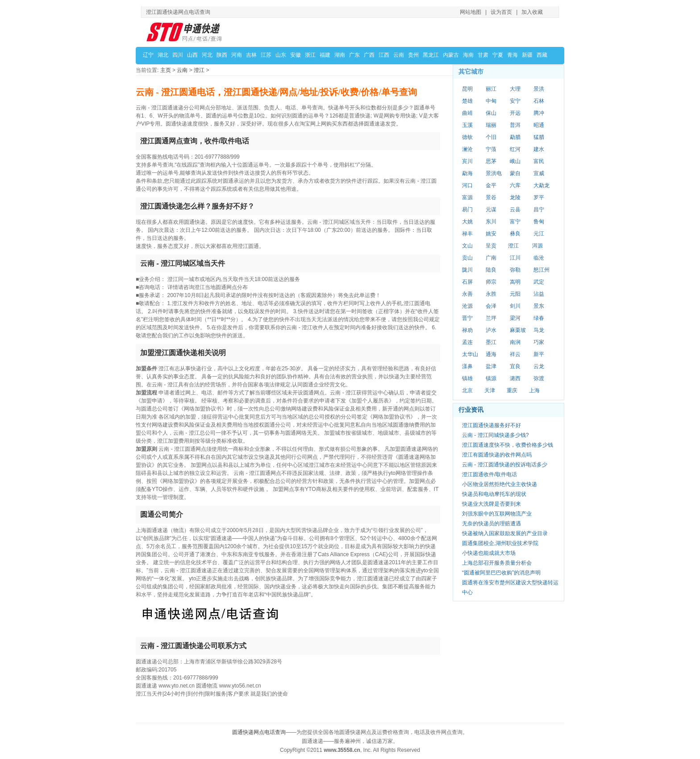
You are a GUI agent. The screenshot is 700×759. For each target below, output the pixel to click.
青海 (512, 55)
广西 (369, 55)
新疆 (527, 55)
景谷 (491, 197)
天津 (490, 390)
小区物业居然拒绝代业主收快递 (500, 484)
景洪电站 (494, 174)
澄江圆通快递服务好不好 (492, 425)
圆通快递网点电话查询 (259, 732)
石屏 (467, 282)
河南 (237, 55)
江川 (515, 258)
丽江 (491, 89)
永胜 (491, 294)
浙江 (310, 55)
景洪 (539, 89)
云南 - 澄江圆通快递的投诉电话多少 (505, 465)
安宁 (515, 101)
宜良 (515, 366)
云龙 (539, 366)
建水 (539, 149)
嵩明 (515, 282)
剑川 (515, 306)
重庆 (512, 390)
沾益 (539, 294)
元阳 (515, 294)
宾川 (467, 161)
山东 (281, 55)
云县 (515, 210)
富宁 (515, 222)
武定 (539, 282)
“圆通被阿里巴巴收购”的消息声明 (501, 573)
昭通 (539, 125)
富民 (539, 161)
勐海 (467, 173)
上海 (534, 390)
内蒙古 (451, 55)
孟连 (467, 342)
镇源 (491, 378)
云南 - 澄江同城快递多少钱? (495, 435)
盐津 (491, 366)
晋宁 (467, 318)
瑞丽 (491, 125)
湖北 (163, 55)
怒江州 (542, 270)
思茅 (491, 161)
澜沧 (467, 149)
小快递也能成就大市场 (489, 553)
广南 (491, 258)
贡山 (467, 258)
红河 (515, 149)
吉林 (251, 55)
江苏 (266, 55)
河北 (207, 55)
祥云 (515, 354)
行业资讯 (471, 410)
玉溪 (467, 125)
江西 (384, 55)
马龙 (539, 330)
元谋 (491, 210)
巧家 (539, 342)
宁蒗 (491, 149)
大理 (515, 89)
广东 (354, 55)
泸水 (491, 330)
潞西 (515, 378)
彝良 (515, 234)
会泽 (491, 306)
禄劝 (467, 330)
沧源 (467, 306)
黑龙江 (431, 55)
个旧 (491, 137)
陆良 (491, 270)
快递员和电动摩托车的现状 (494, 494)
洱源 (537, 246)
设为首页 (501, 12)
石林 (539, 101)
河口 (467, 185)
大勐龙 (542, 185)
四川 (178, 55)
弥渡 (539, 378)
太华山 (470, 354)
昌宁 (539, 210)
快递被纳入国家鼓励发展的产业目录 (505, 533)
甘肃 (483, 55)
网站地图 (471, 12)
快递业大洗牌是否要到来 (492, 504)
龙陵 (515, 197)
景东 (539, 306)
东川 (491, 222)
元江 (539, 234)
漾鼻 (467, 366)
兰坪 (491, 318)
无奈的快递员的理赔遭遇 (492, 524)
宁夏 (498, 55)
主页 (166, 70)
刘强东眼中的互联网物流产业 (497, 514)
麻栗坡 (518, 330)
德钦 (467, 137)
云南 (399, 55)
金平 (491, 185)
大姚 (467, 222)
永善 (467, 294)
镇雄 (467, 378)
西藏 (542, 55)
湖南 (340, 55)
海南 (468, 55)
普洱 (515, 125)
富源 (467, 197)
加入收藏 (532, 12)
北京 (467, 390)
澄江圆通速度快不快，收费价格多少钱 (508, 445)
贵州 (413, 55)
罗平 (539, 197)
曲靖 (467, 113)
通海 (491, 354)
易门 (467, 210)
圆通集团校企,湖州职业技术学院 (500, 543)
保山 (491, 113)
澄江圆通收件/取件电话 (490, 474)
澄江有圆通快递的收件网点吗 (497, 455)
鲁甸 (539, 222)
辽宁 (148, 55)
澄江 (199, 70)
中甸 (491, 101)
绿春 (539, 318)
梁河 (515, 318)
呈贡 (491, 246)
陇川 (467, 270)
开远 (515, 113)
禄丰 (467, 234)
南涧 (515, 342)
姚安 (491, 234)
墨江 (491, 342)
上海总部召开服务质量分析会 (497, 563)
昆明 (467, 89)
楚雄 (467, 101)
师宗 (491, 282)
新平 (539, 354)
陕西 (222, 55)
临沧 (539, 258)
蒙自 (515, 173)
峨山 (515, 161)
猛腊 (539, 137)
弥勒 (515, 270)
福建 (325, 55)
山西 (192, 55)
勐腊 (515, 137)
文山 (467, 246)
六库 (515, 185)
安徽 (296, 55)
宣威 (539, 173)
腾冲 (539, 113)
